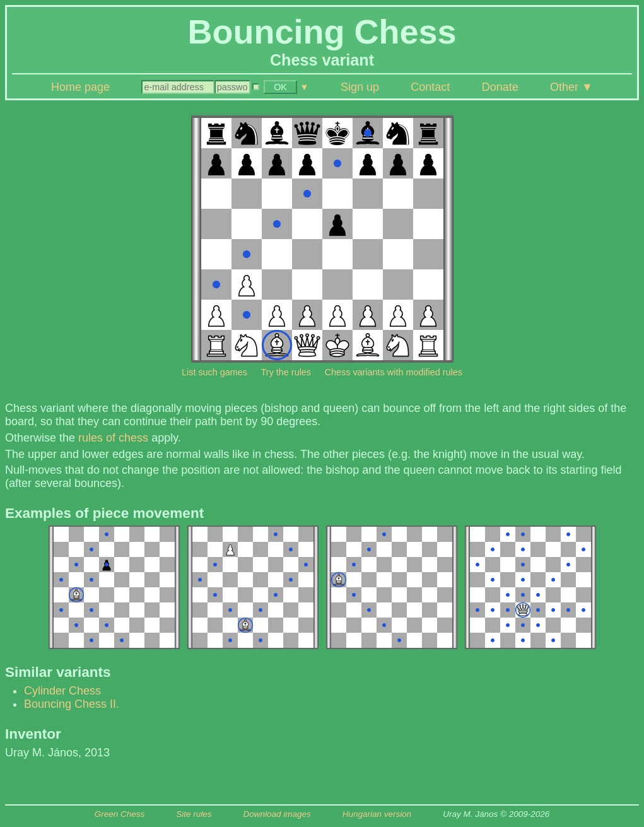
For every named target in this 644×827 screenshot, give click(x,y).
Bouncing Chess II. (72, 704)
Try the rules (286, 372)
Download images (277, 814)
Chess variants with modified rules (394, 372)
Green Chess (120, 814)
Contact (430, 87)
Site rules (194, 814)
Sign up (360, 87)
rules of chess (113, 438)
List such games (214, 372)
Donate (500, 87)
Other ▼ (571, 87)
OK (280, 87)
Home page (80, 87)
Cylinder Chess (62, 691)
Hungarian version (377, 814)
